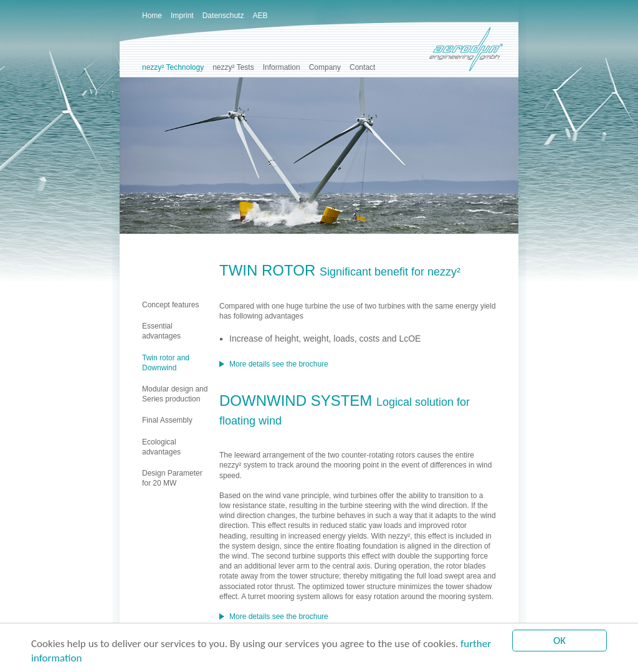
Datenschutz (223, 16)
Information (282, 67)
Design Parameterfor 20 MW (172, 478)
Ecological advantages (161, 447)
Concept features (170, 305)
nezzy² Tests (233, 67)
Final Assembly (167, 420)
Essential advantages (161, 331)
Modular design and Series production (175, 394)
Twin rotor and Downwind (166, 363)
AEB (260, 16)
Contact (362, 67)
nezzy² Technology (173, 67)
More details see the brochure (279, 364)
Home (152, 16)
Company (325, 67)
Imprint (182, 16)
